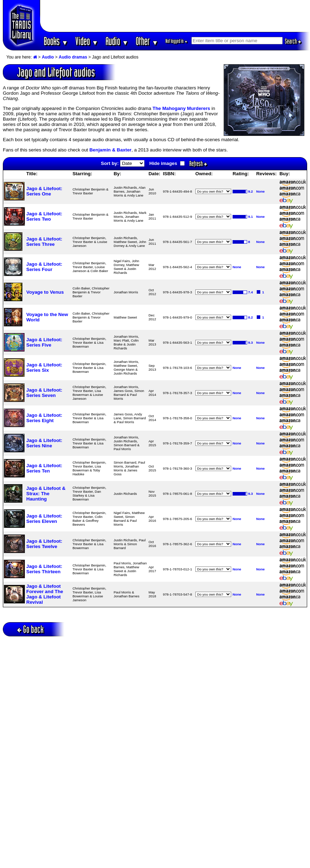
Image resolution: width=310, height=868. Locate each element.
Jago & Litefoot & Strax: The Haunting (46, 494)
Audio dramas (73, 57)
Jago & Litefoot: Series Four (44, 267)
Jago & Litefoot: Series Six (44, 367)
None (260, 191)
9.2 (251, 191)
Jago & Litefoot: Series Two (44, 216)
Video (87, 41)
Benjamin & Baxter (111, 150)
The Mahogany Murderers (181, 108)
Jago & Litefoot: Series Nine (44, 443)
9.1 (251, 217)
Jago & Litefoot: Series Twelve (44, 544)
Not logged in (177, 41)
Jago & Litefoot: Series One (44, 191)
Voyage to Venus (45, 292)
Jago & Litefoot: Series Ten (44, 468)
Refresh (198, 164)
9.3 (251, 342)
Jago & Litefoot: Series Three (44, 242)
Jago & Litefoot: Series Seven (44, 393)
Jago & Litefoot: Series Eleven (44, 519)
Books (56, 41)
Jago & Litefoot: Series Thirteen (44, 569)
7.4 (251, 292)
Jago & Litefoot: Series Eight (44, 418)
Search (293, 41)
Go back (30, 629)
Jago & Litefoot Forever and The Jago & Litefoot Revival (45, 594)
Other (147, 41)
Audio (117, 41)
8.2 (251, 317)
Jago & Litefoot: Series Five (44, 342)
